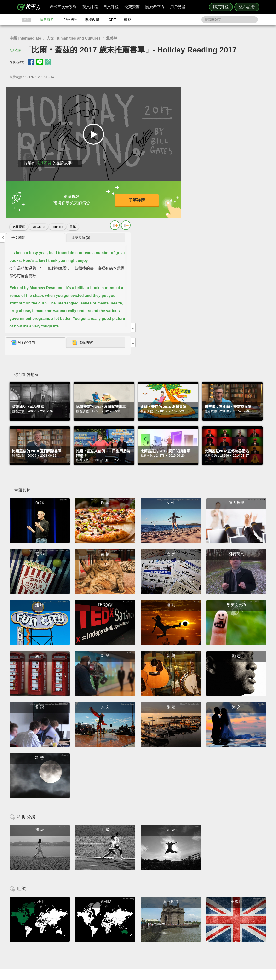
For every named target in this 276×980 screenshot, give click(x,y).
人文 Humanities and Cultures (73, 38)
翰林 (128, 20)
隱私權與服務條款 (196, 917)
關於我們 (167, 926)
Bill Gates (38, 222)
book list (57, 222)
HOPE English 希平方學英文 (97, 889)
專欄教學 (92, 20)
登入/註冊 (247, 7)
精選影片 (47, 20)
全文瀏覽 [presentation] (184, 93)
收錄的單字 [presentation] (235, 198)
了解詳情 (122, 197)
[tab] (194, 93)
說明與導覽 (191, 922)
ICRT (112, 20)
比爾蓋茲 (19, 222)
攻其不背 (43, 158)
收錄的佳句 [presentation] (189, 198)
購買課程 (221, 7)
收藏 (18, 50)
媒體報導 (167, 930)
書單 (73, 222)
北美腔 (112, 38)
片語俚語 (69, 20)
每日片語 (144, 926)
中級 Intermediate (25, 38)
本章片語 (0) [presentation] (232, 93)
